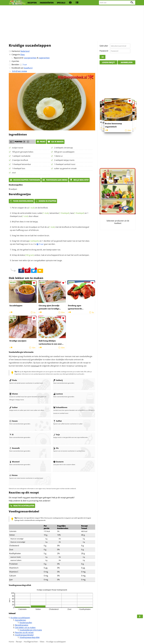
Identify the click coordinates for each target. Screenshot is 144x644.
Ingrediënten (21, 620)
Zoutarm (58, 462)
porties (16, 61)
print (41, 142)
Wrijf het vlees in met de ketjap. (25, 222)
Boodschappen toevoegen (25, 180)
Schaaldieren (60, 407)
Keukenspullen (26, 623)
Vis (56, 448)
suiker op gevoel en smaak (65, 168)
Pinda (13, 380)
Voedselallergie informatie (31, 630)
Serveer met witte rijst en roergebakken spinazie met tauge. (37, 260)
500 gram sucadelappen (64, 152)
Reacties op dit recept (24, 632)
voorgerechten (30, 58)
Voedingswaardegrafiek (30, 637)
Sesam (13, 421)
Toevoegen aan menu (55, 180)
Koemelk (15, 448)
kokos (27, 255)
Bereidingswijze (22, 625)
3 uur (40, 244)
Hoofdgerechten (31, 642)
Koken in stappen (46, 201)
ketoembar (60, 213)
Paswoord (104, 51)
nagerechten (44, 58)
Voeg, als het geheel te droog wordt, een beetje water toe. (36, 250)
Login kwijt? (108, 62)
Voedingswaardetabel (24, 635)
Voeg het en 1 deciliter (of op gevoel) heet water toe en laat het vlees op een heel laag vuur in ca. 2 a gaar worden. (50, 242)
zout (14, 173)
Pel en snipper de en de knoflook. (30, 208)
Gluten (14, 394)
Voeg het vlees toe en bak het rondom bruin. (31, 236)
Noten (13, 475)
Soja (57, 434)
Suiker (13, 407)
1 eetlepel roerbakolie (21, 156)
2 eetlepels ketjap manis (64, 160)
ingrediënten (47, 3)
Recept (19, 642)
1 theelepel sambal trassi (65, 164)
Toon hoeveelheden (21, 201)
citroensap (29, 241)
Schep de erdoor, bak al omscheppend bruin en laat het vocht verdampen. (51, 255)
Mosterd (14, 462)
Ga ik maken (56, 142)
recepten (32, 3)
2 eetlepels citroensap (63, 148)
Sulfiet (58, 421)
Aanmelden (127, 62)
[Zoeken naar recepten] (117, 3)
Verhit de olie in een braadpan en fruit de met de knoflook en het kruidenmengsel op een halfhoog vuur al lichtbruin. (49, 229)
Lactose (58, 394)
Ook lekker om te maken (25, 628)
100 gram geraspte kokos (23, 152)
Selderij (58, 380)
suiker (43, 213)
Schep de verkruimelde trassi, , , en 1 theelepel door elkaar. (49, 215)
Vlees (22, 55)
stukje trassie (18, 148)
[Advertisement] (72, 24)
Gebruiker (104, 46)
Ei (11, 434)
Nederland (25, 51)
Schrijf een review (19, 71)
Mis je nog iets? (79, 180)
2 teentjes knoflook (20, 160)
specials (61, 3)
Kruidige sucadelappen (20, 618)
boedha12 (28, 68)
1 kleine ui (58, 156)
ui (31, 208)
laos (77, 213)
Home (11, 642)
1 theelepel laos (19, 168)
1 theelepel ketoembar (21, 164)
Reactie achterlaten (22, 506)
